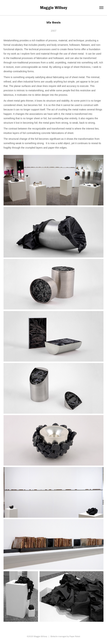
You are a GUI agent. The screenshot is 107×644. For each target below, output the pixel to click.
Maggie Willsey (54, 8)
